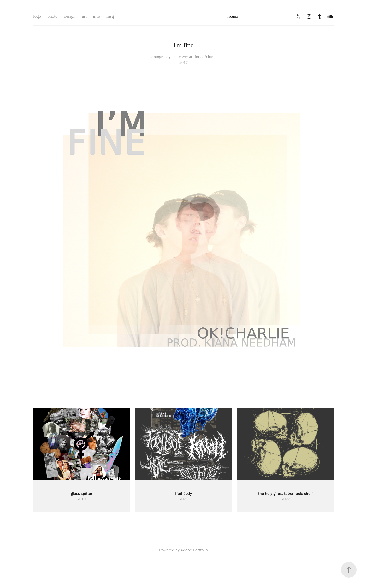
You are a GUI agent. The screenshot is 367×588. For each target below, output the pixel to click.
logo (37, 16)
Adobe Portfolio (194, 550)
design (70, 16)
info (96, 16)
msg (110, 16)
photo (53, 16)
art (84, 16)
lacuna (232, 16)
